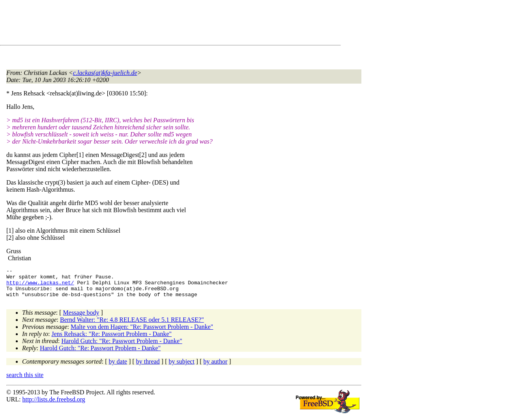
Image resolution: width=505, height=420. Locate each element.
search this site (25, 381)
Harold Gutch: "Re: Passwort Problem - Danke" (122, 347)
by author (215, 367)
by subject (182, 367)
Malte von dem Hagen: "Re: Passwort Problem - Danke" (142, 333)
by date (118, 367)
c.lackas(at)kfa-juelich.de (105, 73)
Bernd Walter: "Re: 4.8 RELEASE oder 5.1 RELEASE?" (132, 326)
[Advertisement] (150, 24)
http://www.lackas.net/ (40, 286)
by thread (148, 367)
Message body (81, 318)
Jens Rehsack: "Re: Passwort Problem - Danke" (112, 340)
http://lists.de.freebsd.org (53, 405)
